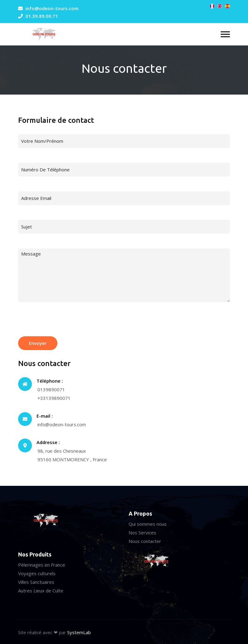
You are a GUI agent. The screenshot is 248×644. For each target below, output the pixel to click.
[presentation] (65, 321)
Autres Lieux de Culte (41, 591)
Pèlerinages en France (42, 565)
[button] (225, 34)
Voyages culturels (37, 573)
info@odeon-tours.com (52, 8)
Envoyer (38, 343)
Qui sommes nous (148, 524)
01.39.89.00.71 (42, 16)
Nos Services (142, 533)
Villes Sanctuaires (36, 582)
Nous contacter (145, 541)
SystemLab (79, 632)
